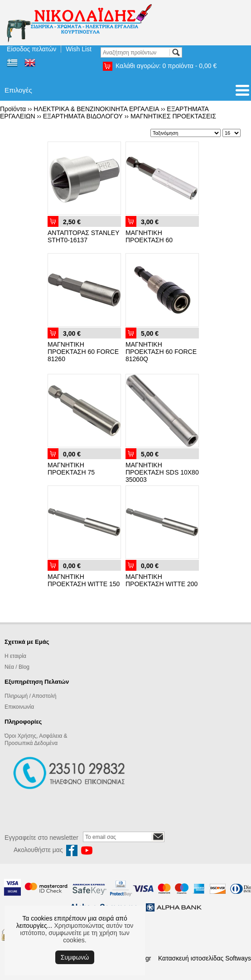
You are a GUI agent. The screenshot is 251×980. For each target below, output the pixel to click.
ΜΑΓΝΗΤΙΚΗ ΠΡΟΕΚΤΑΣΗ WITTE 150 (84, 580)
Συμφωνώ (75, 957)
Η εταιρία (15, 656)
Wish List (79, 49)
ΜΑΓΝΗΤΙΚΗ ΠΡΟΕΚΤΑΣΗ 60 (149, 236)
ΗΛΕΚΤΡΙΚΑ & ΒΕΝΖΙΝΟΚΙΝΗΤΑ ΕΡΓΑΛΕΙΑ (96, 109)
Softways (238, 958)
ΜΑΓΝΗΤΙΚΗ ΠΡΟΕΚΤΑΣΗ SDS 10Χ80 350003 (162, 472)
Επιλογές (18, 90)
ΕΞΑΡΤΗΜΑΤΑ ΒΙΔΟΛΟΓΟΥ (83, 116)
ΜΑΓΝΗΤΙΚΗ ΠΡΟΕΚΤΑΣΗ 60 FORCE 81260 (83, 352)
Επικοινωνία (19, 707)
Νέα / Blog (17, 667)
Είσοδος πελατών (31, 49)
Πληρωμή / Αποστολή (30, 696)
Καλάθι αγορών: (166, 66)
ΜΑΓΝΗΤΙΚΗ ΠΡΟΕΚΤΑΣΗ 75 (71, 469)
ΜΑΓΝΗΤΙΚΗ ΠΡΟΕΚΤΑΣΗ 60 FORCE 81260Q (161, 352)
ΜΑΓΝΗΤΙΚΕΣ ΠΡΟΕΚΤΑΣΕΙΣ (173, 116)
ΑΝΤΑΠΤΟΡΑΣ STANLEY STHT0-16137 (83, 236)
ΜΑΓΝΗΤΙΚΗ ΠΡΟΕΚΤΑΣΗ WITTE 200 (162, 580)
